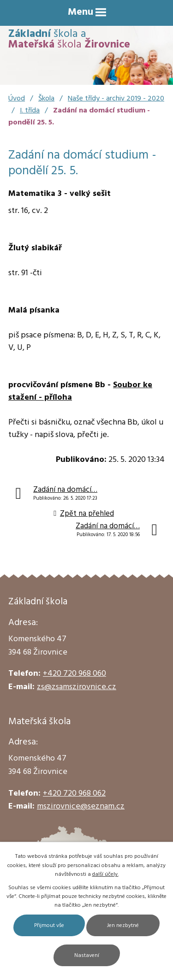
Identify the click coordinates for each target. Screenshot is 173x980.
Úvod (17, 99)
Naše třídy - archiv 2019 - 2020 (116, 99)
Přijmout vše (49, 926)
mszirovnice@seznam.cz (81, 806)
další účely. (105, 874)
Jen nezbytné (123, 926)
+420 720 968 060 (75, 674)
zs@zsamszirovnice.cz (77, 687)
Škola (46, 99)
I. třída (30, 111)
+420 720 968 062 (74, 794)
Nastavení (87, 956)
